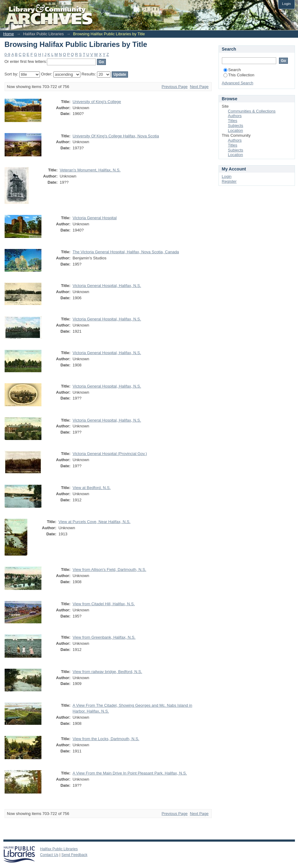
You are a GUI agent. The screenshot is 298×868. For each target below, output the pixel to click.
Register (229, 181)
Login (286, 4)
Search (232, 70)
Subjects (236, 126)
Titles (233, 121)
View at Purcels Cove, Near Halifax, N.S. (95, 522)
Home (9, 34)
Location (236, 130)
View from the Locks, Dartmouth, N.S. (106, 739)
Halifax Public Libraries (59, 849)
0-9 (8, 54)
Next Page (199, 87)
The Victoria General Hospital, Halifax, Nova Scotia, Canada (126, 252)
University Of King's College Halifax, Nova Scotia (116, 136)
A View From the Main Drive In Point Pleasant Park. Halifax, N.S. (130, 773)
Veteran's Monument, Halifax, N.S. (90, 170)
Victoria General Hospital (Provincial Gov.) (110, 454)
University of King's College (97, 102)
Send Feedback (74, 855)
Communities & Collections (252, 111)
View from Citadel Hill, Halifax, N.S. (104, 604)
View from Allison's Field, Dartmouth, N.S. (110, 570)
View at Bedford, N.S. (92, 488)
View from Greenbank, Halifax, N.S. (104, 637)
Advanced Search (238, 83)
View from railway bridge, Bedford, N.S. (108, 672)
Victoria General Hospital (95, 218)
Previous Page (175, 87)
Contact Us (49, 855)
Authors (235, 116)
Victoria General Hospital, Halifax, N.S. (107, 286)
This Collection (239, 75)
